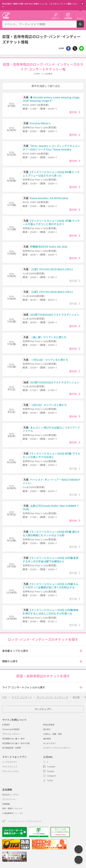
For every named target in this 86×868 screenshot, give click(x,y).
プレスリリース (9, 799)
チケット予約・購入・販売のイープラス (6, 15)
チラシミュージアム (11, 771)
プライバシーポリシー (12, 734)
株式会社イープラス (11, 795)
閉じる (82, 4)
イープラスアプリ (10, 762)
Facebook (51, 767)
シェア (68, 48)
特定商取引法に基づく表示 (13, 739)
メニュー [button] (80, 18)
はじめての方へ (50, 743)
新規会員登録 (49, 725)
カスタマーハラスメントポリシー (57, 748)
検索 (84, 26)
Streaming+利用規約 (11, 729)
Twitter (75, 48)
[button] (81, 651)
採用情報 (6, 804)
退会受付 (47, 729)
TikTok (50, 780)
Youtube (50, 771)
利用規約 (6, 725)
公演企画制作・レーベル (12, 813)
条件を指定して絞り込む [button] (46, 86)
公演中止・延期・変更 (52, 734)
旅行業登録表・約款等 (12, 748)
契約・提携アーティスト (12, 808)
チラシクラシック (10, 767)
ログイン (56, 18)
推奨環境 (47, 739)
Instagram (51, 776)
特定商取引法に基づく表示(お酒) (16, 743)
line (81, 48)
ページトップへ (43, 709)
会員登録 (68, 18)
